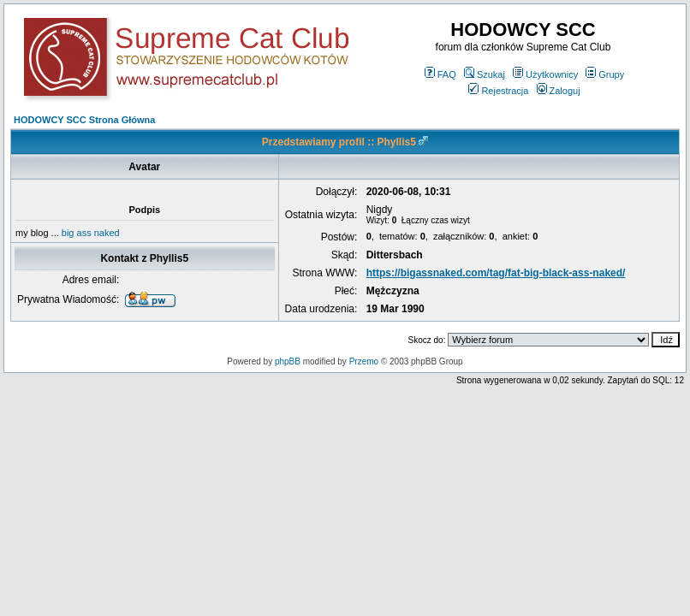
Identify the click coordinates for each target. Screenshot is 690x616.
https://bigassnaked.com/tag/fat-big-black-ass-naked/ (496, 273)
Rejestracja (498, 91)
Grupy (605, 74)
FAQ (440, 74)
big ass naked (91, 233)
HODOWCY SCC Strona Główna (84, 120)
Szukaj (485, 74)
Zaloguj (559, 91)
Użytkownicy (545, 74)
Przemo (364, 361)
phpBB (288, 361)
